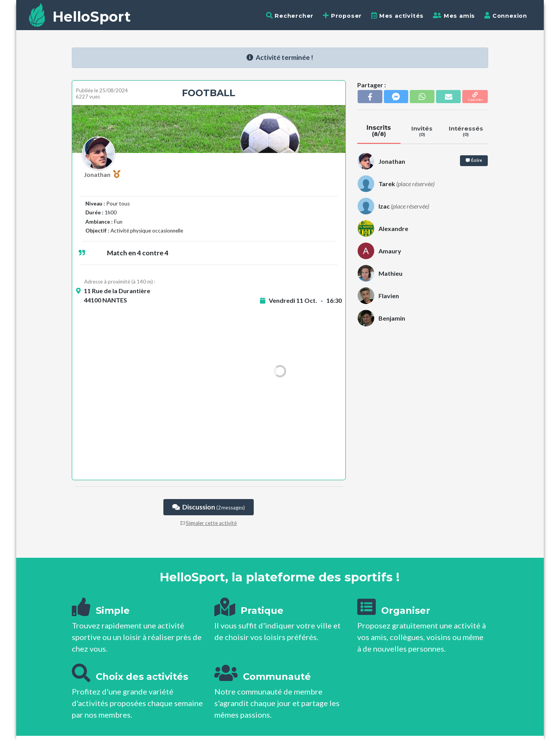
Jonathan (102, 174)
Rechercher (290, 16)
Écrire (474, 160)
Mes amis (454, 16)
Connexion (506, 16)
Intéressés (466, 131)
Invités (422, 131)
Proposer (342, 16)
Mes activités (397, 16)
